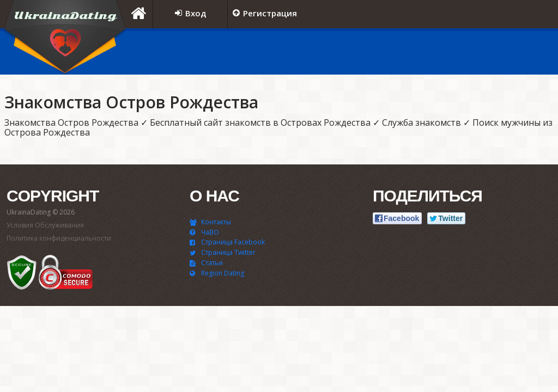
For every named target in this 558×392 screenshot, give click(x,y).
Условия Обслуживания (45, 225)
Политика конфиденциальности (59, 238)
